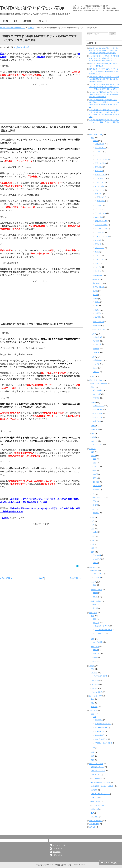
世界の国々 (95, 430)
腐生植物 (41, 57)
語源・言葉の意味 (96, 821)
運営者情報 (27, 21)
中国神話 (96, 398)
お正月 (94, 456)
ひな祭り (96, 513)
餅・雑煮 (96, 482)
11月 (93, 548)
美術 (93, 752)
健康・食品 (95, 647)
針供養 (96, 505)
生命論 (96, 291)
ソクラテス (99, 205)
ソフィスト (99, 194)
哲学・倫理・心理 (96, 135)
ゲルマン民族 (98, 413)
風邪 (93, 639)
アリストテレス (101, 213)
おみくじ (96, 467)
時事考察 (94, 707)
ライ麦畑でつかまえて (103, 724)
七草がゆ (96, 490)
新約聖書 (96, 353)
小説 (95, 717)
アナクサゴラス (101, 182)
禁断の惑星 (95, 809)
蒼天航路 (94, 790)
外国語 (92, 666)
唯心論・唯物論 (99, 287)
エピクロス (99, 217)
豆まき (96, 501)
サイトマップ (57, 848)
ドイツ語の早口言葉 (100, 676)
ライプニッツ (100, 259)
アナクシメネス (101, 163)
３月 (93, 510)
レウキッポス (100, 186)
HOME (6, 21)
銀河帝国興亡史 (101, 735)
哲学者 (96, 141)
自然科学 (18, 47)
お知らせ (92, 827)
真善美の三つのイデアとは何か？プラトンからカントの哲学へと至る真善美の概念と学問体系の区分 (104, 71)
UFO (97, 306)
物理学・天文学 (97, 590)
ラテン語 (94, 688)
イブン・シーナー (101, 225)
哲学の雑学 (97, 326)
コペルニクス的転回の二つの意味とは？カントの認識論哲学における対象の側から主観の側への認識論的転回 (104, 94)
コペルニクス (98, 574)
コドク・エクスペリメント (101, 794)
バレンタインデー (99, 497)
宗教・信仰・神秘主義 (99, 383)
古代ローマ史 (98, 410)
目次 (16, 21)
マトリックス (96, 775)
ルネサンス (97, 421)
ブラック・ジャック (98, 771)
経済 (93, 703)
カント (97, 263)
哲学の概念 (97, 279)
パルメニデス (100, 144)
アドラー (96, 372)
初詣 (95, 463)
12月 (93, 552)
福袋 (95, 459)
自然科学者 (95, 570)
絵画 (93, 756)
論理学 (94, 376)
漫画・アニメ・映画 (96, 764)
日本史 (94, 426)
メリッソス (99, 152)
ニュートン (97, 577)
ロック (97, 252)
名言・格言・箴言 (99, 329)
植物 (95, 585)
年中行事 (92, 449)
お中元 (96, 532)
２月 (93, 494)
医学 (93, 616)
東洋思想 (96, 310)
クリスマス (97, 559)
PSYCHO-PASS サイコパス (101, 782)
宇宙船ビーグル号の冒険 (104, 743)
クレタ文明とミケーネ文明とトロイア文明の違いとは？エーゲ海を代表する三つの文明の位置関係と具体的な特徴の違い (104, 58)
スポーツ (94, 441)
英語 (93, 669)
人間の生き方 (98, 337)
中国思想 (98, 313)
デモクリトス (100, 190)
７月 (93, 529)
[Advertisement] (41, 104)
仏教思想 (98, 317)
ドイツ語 (94, 673)
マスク (96, 650)
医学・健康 (93, 613)
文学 (93, 714)
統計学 (96, 608)
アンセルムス (100, 232)
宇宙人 (97, 302)
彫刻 (93, 760)
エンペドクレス (101, 179)
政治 (93, 699)
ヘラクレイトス (101, 175)
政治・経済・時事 (96, 696)
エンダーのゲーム (101, 739)
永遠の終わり (100, 731)
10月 (93, 544)
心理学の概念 (98, 360)
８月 (93, 537)
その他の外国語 (97, 692)
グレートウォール (97, 805)
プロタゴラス (102, 197)
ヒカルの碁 (95, 798)
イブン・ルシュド (101, 229)
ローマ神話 (97, 394)
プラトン (98, 209)
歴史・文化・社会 (96, 380)
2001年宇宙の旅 (97, 778)
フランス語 (95, 681)
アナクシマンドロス (102, 159)
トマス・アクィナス (102, 236)
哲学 (93, 138)
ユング (96, 368)
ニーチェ (98, 271)
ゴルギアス (101, 201)
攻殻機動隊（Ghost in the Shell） (103, 786)
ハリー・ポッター (101, 728)
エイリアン (95, 817)
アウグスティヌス (101, 221)
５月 (93, 521)
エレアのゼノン (101, 148)
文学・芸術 (93, 711)
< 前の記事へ (6, 578)
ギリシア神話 (98, 390)
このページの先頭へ (111, 863)
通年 (93, 452)
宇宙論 (96, 299)
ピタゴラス (99, 167)
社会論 (96, 295)
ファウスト (99, 720)
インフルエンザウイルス (104, 630)
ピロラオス (99, 171)
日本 (93, 433)
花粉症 (96, 658)
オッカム (98, 240)
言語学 (94, 437)
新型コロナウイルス (102, 626)
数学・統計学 (96, 601)
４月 (93, 517)
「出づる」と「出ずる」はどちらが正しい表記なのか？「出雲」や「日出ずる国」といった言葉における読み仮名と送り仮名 (104, 87)
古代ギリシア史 (99, 406)
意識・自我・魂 (99, 322)
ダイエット (97, 654)
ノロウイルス (100, 634)
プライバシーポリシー (60, 845)
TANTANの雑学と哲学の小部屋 (32, 8)
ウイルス (96, 623)
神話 (93, 387)
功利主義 (96, 341)
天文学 (96, 597)
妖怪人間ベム (96, 802)
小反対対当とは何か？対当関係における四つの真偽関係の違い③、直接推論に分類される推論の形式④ (104, 79)
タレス (97, 155)
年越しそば (97, 555)
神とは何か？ (98, 283)
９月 (93, 540)
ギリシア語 (95, 684)
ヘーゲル (98, 267)
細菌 (95, 619)
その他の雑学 (94, 824)
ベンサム (98, 344)
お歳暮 (96, 563)
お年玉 (96, 474)
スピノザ (98, 256)
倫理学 (94, 334)
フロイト (96, 364)
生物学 (27, 47)
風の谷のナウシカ (97, 767)
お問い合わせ (42, 21)
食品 (95, 661)
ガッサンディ (100, 248)
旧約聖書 (96, 349)
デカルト (98, 244)
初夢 (95, 470)
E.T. (93, 813)
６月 (93, 525)
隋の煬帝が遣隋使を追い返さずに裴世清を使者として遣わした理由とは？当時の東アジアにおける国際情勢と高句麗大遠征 (104, 51)
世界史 (94, 403)
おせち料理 (97, 486)
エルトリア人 (98, 417)
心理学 (94, 357)
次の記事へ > (76, 578)
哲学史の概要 (98, 276)
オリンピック (98, 444)
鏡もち (96, 478)
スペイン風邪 (98, 642)
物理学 (96, 593)
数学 (95, 604)
